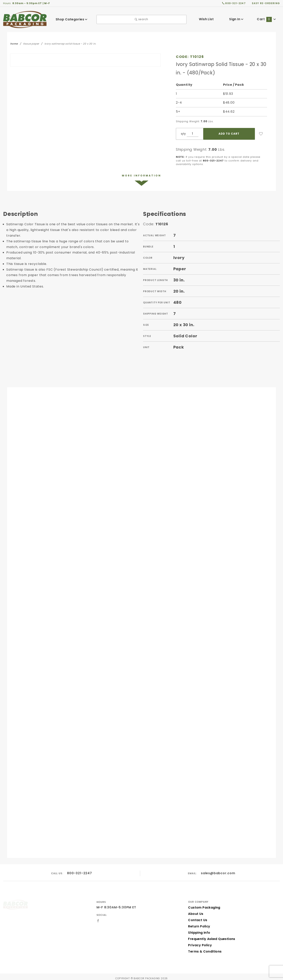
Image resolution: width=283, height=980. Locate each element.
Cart (266, 19)
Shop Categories (72, 19)
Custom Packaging (203, 904)
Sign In (236, 19)
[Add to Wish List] (261, 134)
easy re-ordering (266, 3)
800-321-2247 (80, 870)
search (141, 19)
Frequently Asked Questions (210, 936)
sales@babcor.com (218, 870)
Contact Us (197, 917)
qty (183, 134)
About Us (195, 911)
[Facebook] (98, 917)
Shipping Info (199, 929)
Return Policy (199, 923)
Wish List (206, 19)
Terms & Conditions (204, 948)
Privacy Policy (199, 942)
